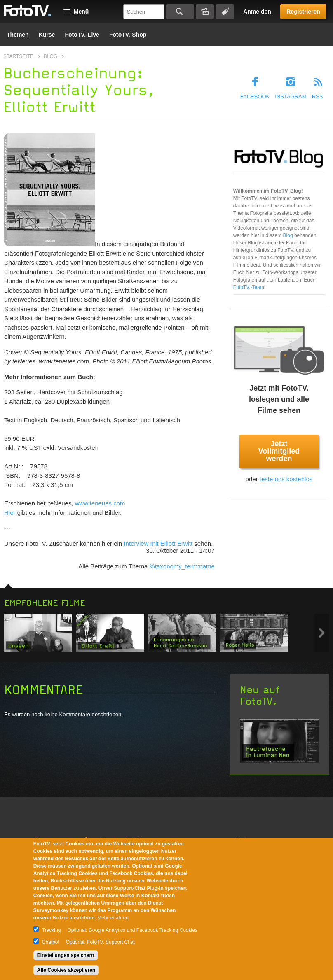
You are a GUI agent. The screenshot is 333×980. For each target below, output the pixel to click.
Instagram (291, 97)
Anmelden (257, 12)
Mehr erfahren (113, 918)
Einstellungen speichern (66, 955)
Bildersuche (205, 12)
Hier (10, 513)
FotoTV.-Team (249, 287)
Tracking (52, 930)
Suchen (180, 12)
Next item (322, 633)
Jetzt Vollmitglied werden (279, 451)
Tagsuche (225, 12)
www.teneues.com (100, 503)
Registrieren (303, 12)
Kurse (47, 35)
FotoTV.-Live (82, 35)
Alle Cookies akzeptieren (66, 970)
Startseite (18, 56)
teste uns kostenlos (286, 479)
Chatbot (51, 942)
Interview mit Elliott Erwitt (158, 544)
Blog (50, 56)
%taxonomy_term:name (182, 566)
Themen (18, 35)
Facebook (255, 97)
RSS (318, 97)
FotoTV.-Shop (128, 35)
